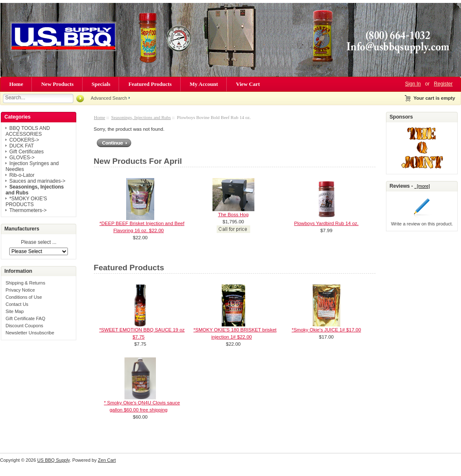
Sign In (413, 84)
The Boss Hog (233, 215)
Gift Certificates (26, 152)
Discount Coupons (24, 326)
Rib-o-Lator (22, 175)
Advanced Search (109, 98)
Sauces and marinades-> (37, 181)
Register (443, 84)
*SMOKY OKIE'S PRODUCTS (26, 202)
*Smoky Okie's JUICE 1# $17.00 (326, 330)
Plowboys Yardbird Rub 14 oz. (326, 223)
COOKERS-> (24, 140)
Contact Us (17, 304)
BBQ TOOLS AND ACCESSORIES (28, 131)
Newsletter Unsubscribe (30, 333)
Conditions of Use (24, 297)
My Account (204, 84)
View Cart (248, 84)
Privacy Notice (20, 290)
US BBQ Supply (53, 460)
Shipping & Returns (25, 283)
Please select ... (39, 243)
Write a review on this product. (422, 224)
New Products (57, 84)
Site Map (14, 311)
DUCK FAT (21, 146)
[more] (422, 186)
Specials (101, 84)
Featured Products (150, 84)
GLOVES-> (22, 158)
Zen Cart (107, 460)
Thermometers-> (28, 210)
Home (16, 84)
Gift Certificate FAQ (25, 318)
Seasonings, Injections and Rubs (141, 117)
